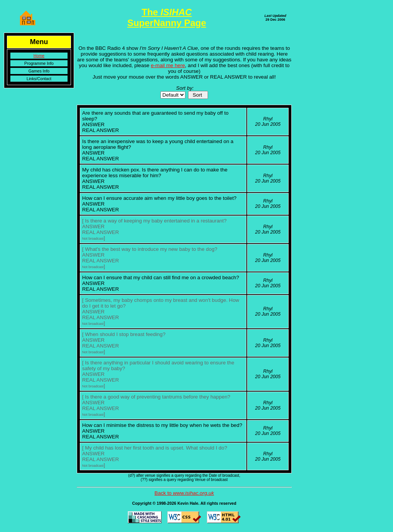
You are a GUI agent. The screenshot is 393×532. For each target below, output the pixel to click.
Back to (184, 493)
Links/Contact (39, 79)
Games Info (39, 71)
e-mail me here (168, 65)
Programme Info (39, 63)
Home (39, 56)
